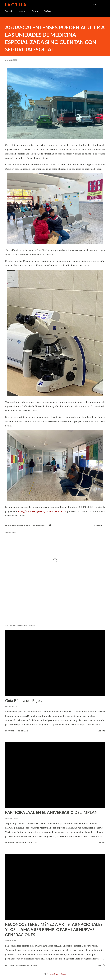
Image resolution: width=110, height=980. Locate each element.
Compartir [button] (98, 525)
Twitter (35, 11)
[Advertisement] (55, 605)
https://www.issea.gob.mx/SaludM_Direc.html (42, 511)
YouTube (48, 11)
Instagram (22, 11)
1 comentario (22, 731)
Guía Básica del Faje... (24, 700)
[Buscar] (94, 5)
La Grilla (16, 5)
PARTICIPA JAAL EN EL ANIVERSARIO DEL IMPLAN (51, 812)
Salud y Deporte (40, 525)
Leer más (101, 731)
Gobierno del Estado (23, 525)
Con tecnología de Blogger (55, 974)
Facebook (9, 11)
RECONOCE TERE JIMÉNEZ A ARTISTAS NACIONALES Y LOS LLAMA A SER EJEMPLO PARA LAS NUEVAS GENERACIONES (54, 929)
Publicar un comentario (27, 843)
